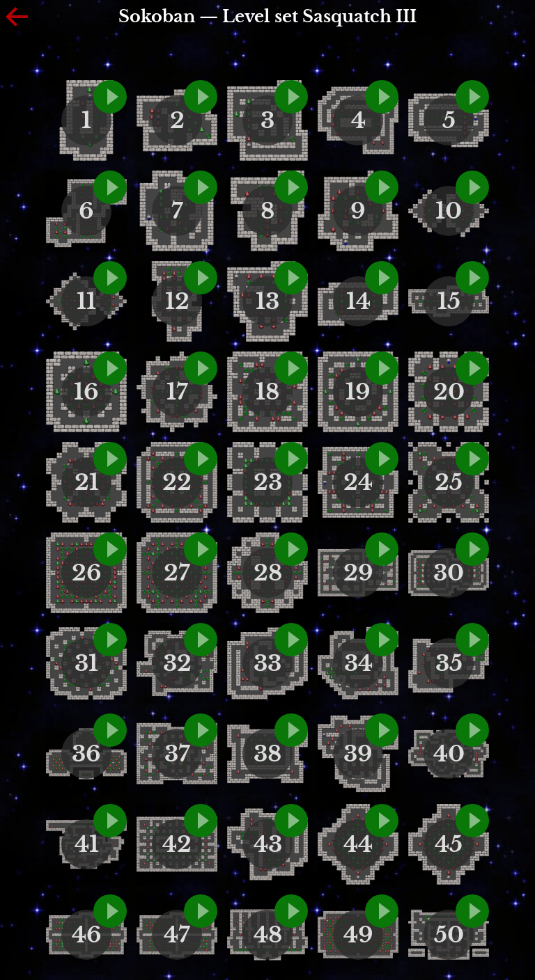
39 (358, 754)
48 (268, 935)
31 (86, 663)
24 (358, 482)
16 (86, 392)
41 (87, 844)
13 (267, 301)
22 (177, 482)
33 (267, 663)
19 (358, 392)
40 (449, 754)
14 (358, 301)
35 (449, 663)
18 (267, 392)
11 (86, 301)
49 (358, 935)
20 (449, 392)
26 (87, 573)
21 (87, 482)
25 (449, 482)
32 (177, 663)
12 (177, 301)
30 (449, 573)
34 (358, 663)
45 (449, 844)
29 (358, 573)
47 (177, 935)
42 (177, 844)
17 (177, 392)
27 (177, 573)
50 (449, 935)
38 (267, 754)
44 (358, 844)
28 (268, 573)
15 (449, 301)
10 (449, 211)
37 (177, 754)
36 (86, 754)
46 (87, 935)
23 (268, 482)
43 (268, 844)
